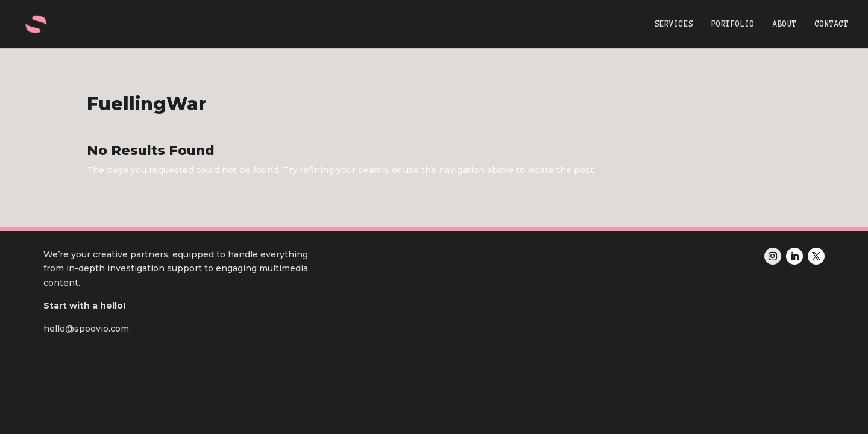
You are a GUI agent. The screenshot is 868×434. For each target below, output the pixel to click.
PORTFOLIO (733, 24)
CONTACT (832, 24)
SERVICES (674, 24)
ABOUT (785, 24)
